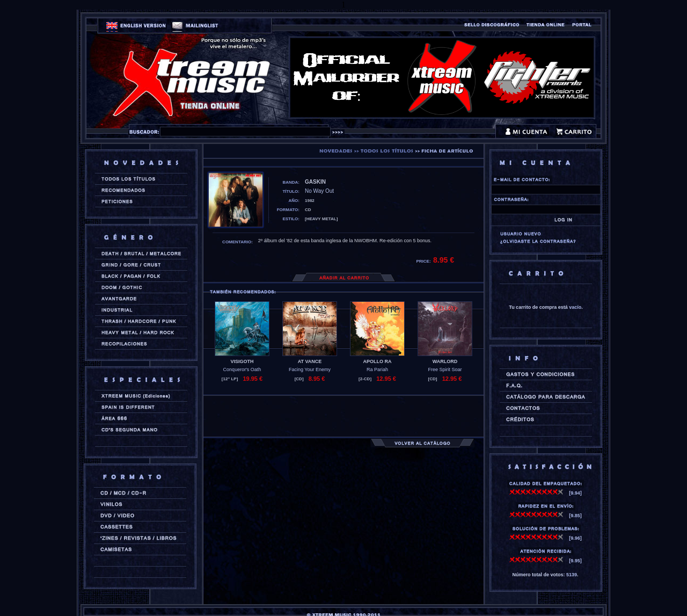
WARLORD (445, 361)
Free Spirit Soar (445, 369)
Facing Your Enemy (310, 369)
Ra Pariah (377, 369)
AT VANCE (310, 361)
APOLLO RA (378, 361)
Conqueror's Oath (242, 369)
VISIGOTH (242, 361)
